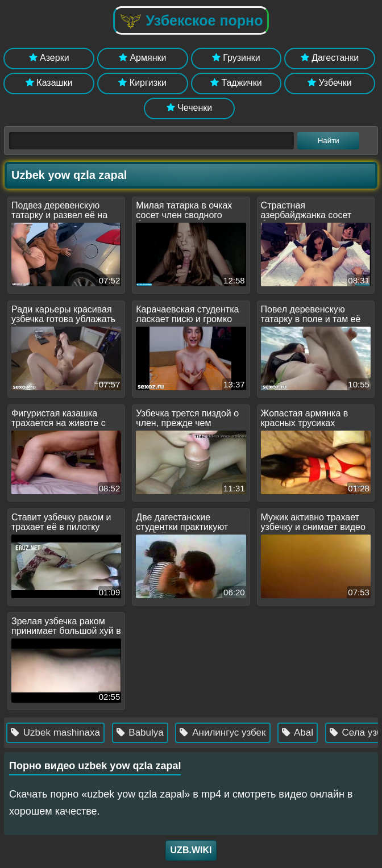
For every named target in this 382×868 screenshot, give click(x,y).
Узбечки (330, 83)
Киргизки (142, 83)
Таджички (236, 83)
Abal (315, 733)
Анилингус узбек (240, 733)
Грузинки (236, 58)
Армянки (142, 58)
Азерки (49, 58)
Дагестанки (330, 58)
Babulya (157, 733)
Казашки (49, 83)
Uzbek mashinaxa (72, 733)
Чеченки (189, 108)
